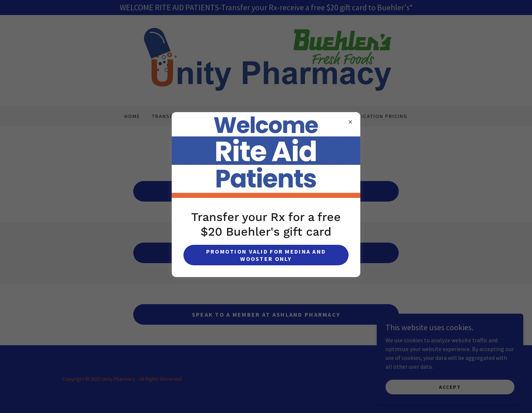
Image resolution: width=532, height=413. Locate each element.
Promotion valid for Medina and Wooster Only (266, 255)
